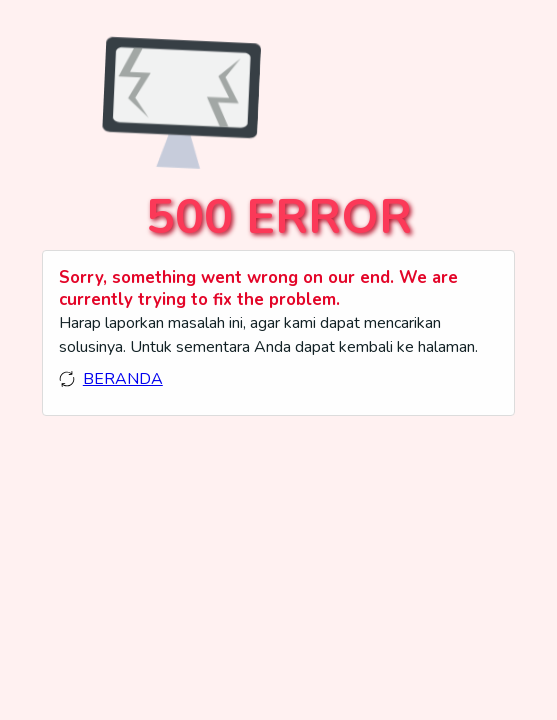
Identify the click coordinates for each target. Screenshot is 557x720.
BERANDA (123, 379)
